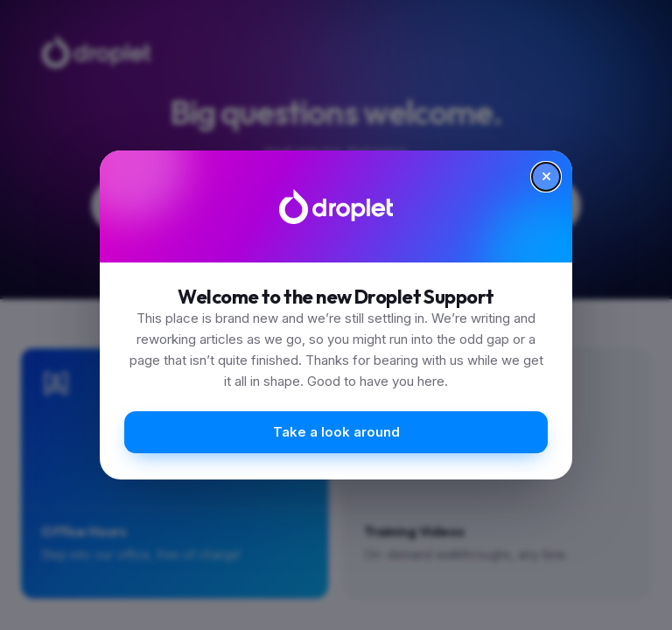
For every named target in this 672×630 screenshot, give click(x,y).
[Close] (546, 177)
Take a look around (336, 432)
